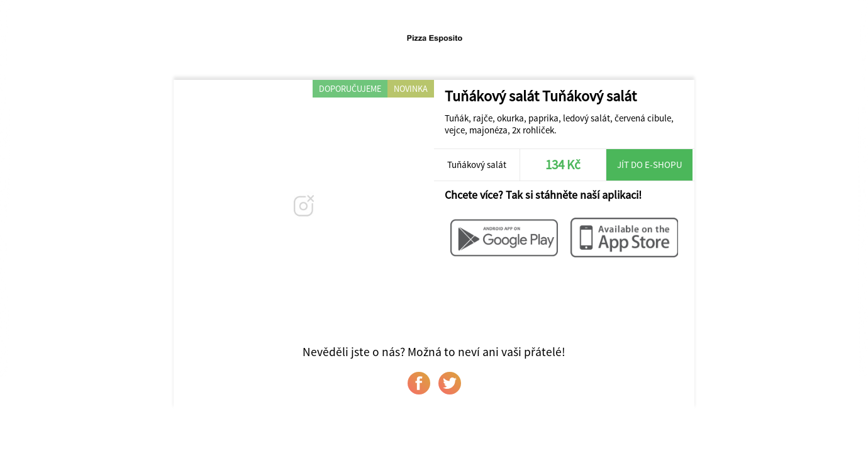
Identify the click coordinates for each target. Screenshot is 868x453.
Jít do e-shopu (650, 165)
